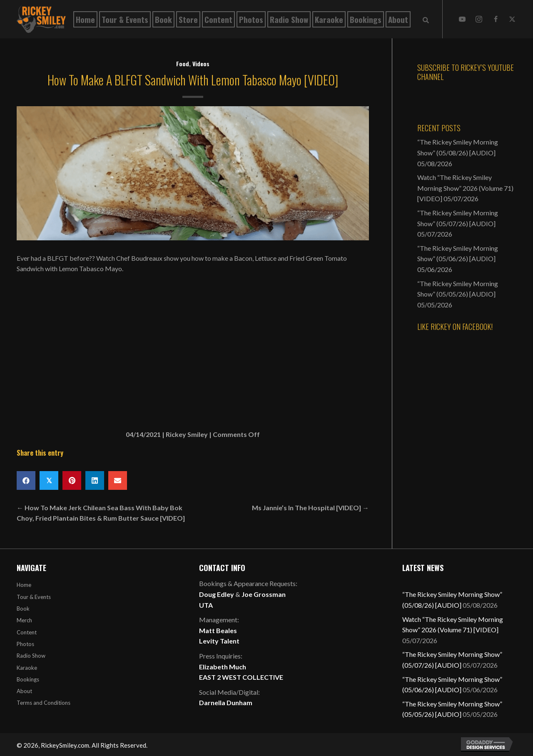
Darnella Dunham (226, 702)
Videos (201, 64)
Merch (24, 620)
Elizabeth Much (223, 667)
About (24, 691)
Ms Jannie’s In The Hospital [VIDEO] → (310, 508)
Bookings (28, 679)
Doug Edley (217, 594)
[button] (462, 19)
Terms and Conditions (44, 703)
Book (23, 609)
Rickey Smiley (187, 434)
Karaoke (27, 668)
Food (183, 64)
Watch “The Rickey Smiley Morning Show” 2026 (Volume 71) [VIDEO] (465, 188)
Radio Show (31, 656)
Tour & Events (34, 597)
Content (27, 632)
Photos (25, 644)
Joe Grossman (264, 594)
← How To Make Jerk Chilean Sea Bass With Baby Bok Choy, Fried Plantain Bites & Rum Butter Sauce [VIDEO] (101, 513)
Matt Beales (218, 630)
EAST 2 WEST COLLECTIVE (241, 677)
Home (24, 585)
